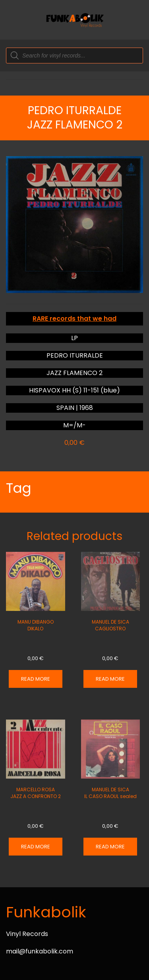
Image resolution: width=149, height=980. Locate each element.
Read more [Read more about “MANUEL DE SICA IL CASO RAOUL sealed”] (110, 847)
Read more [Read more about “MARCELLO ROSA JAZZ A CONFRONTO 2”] (36, 847)
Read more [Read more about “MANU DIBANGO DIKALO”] (36, 679)
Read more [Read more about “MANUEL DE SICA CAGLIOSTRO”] (110, 679)
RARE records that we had (74, 319)
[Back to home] (75, 20)
